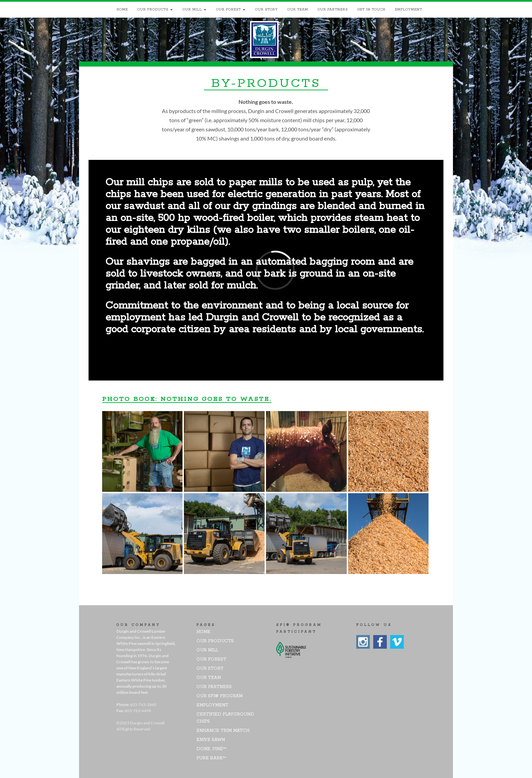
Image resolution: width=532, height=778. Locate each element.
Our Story (267, 10)
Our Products (153, 10)
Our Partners (333, 10)
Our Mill (192, 10)
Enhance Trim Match (223, 731)
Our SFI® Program (220, 696)
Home (122, 10)
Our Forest (229, 10)
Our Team (298, 10)
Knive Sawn (211, 740)
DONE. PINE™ (212, 749)
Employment (408, 10)
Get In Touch (371, 10)
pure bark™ (211, 758)
